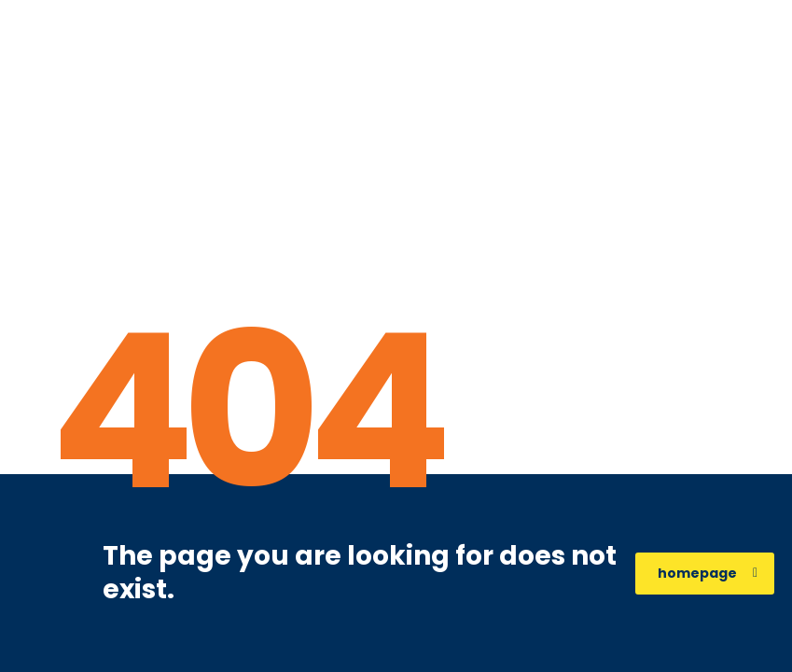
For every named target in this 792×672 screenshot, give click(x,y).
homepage (708, 573)
